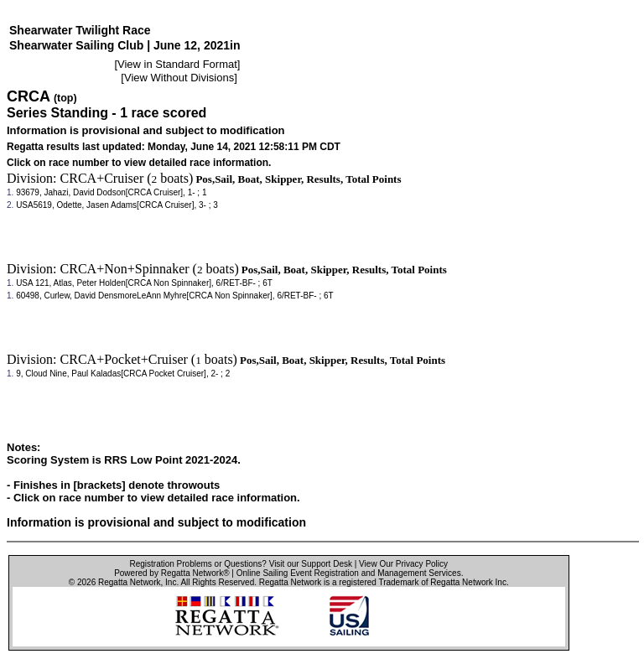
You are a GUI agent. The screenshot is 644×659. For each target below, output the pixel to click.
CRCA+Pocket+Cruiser (124, 359)
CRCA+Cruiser (102, 178)
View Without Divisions (179, 78)
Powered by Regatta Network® (171, 573)
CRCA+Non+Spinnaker (125, 269)
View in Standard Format (177, 64)
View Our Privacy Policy (403, 564)
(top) (65, 98)
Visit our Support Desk (311, 564)
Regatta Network (129, 582)
